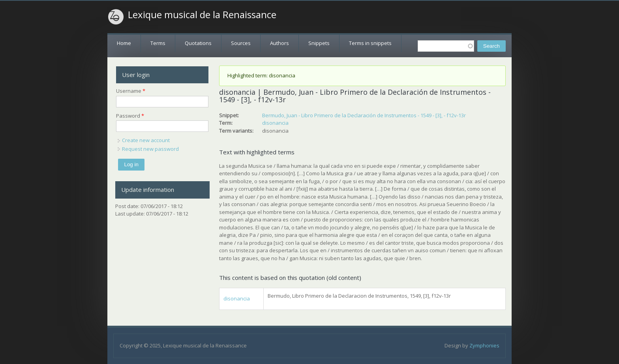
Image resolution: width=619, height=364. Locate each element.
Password (130, 116)
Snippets (319, 43)
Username (131, 91)
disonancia (275, 123)
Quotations (198, 43)
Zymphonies (484, 345)
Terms (158, 43)
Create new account (146, 140)
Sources (241, 43)
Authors (279, 43)
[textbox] (446, 46)
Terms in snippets (370, 43)
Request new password (150, 149)
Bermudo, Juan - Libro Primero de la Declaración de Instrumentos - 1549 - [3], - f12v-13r (364, 115)
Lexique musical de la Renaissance (202, 15)
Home (124, 43)
